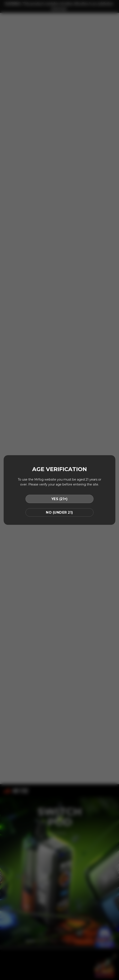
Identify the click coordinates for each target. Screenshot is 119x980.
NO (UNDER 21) (59, 512)
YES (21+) (59, 499)
